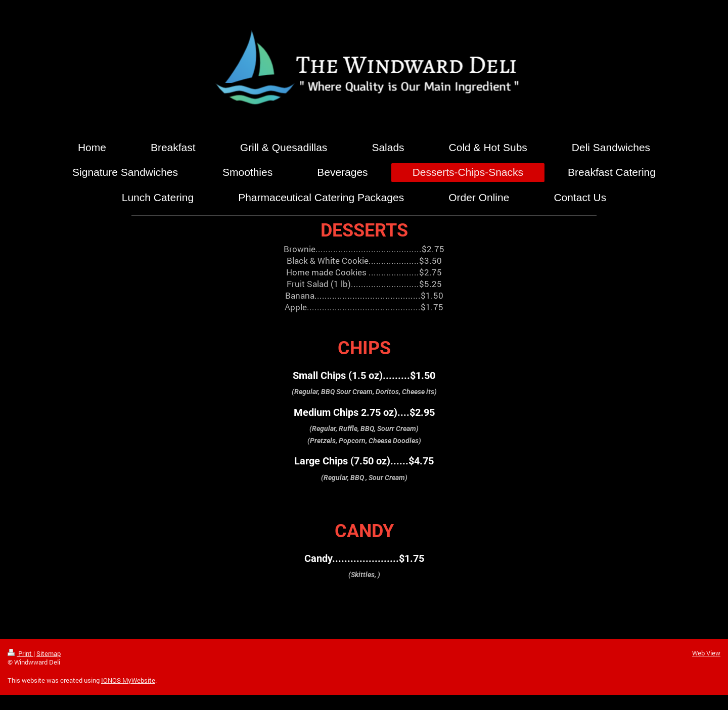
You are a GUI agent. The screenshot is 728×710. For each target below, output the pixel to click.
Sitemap (49, 653)
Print (20, 653)
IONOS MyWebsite (128, 680)
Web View (706, 653)
